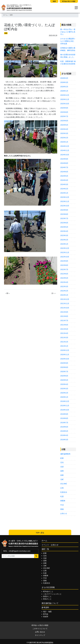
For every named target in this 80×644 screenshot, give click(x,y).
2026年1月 (64, 91)
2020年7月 (64, 372)
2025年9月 (64, 108)
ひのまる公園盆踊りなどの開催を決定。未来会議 (68, 41)
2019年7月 (64, 423)
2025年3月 (64, 133)
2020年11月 (65, 355)
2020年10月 (65, 359)
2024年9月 (64, 159)
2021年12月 (65, 299)
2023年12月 (65, 197)
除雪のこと (47, 596)
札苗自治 (64, 492)
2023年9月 (64, 210)
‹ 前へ (8, 293)
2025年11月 (65, 99)
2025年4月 (64, 129)
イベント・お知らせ (50, 545)
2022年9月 (64, 261)
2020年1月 (64, 397)
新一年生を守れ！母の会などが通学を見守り (68, 32)
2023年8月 (64, 214)
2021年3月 (64, 338)
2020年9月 (64, 363)
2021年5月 (64, 329)
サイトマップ (40, 635)
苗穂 (62, 509)
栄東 (11, 15)
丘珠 (62, 488)
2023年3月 (64, 235)
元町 (62, 479)
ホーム (5, 15)
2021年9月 (64, 312)
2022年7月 (64, 270)
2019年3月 (64, 440)
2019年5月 (64, 431)
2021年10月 (65, 308)
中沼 (62, 505)
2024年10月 (65, 155)
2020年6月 (64, 376)
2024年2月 (64, 189)
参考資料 (45, 607)
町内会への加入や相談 (40, 625)
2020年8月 (64, 367)
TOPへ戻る (40, 533)
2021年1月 (64, 346)
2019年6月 (64, 427)
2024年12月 (65, 146)
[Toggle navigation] (76, 8)
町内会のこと (48, 591)
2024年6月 (64, 172)
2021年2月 (64, 342)
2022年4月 (64, 282)
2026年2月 (64, 87)
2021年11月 (65, 304)
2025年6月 (64, 121)
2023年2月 (64, 240)
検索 (54, 1)
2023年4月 (64, 231)
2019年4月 (64, 435)
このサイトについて (40, 629)
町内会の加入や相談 (69, 1)
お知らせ (64, 513)
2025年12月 (65, 95)
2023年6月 (64, 223)
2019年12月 (65, 401)
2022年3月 (64, 287)
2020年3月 (64, 389)
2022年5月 (64, 278)
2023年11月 (65, 201)
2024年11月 (65, 150)
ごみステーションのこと (52, 594)
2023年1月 (64, 244)
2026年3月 (64, 82)
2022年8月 (64, 265)
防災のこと (47, 599)
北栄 (62, 467)
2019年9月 (64, 414)
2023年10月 (65, 206)
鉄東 (62, 458)
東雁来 (63, 501)
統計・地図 (47, 612)
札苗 (62, 496)
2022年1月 (64, 295)
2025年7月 (64, 116)
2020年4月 (64, 384)
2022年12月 (65, 248)
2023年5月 (64, 227)
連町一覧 (45, 549)
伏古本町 (64, 484)
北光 (62, 462)
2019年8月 (64, 418)
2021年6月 (64, 325)
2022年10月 (65, 257)
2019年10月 (65, 410)
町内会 (46, 614)
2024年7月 (64, 167)
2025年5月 (64, 125)
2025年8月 (64, 112)
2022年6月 (64, 274)
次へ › (54, 293)
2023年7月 (64, 218)
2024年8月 (64, 163)
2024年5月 (64, 176)
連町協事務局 (65, 454)
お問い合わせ (40, 632)
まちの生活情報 (48, 587)
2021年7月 (64, 321)
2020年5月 (64, 380)
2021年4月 (64, 333)
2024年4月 (64, 180)
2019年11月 (65, 406)
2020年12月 (65, 350)
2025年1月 (64, 142)
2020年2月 (64, 393)
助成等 (46, 617)
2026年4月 (64, 78)
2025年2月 (64, 138)
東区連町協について (50, 603)
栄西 (62, 471)
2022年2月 (64, 291)
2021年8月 (64, 316)
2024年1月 (64, 193)
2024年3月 (64, 184)
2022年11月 (65, 253)
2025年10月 (65, 104)
